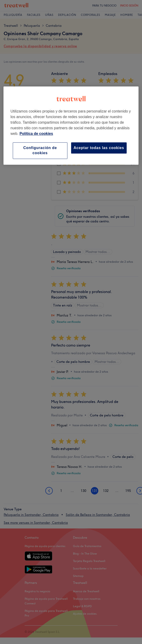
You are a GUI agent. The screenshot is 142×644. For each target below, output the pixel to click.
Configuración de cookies (40, 150)
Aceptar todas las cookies (99, 148)
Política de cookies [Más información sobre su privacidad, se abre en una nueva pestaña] (36, 134)
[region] (71, 126)
